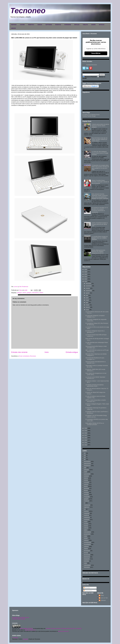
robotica (86, 540)
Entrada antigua (72, 352)
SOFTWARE (49, 25)
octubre (88, 288)
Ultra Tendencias (24, 287)
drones (86, 490)
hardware (87, 501)
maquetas (87, 513)
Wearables (87, 567)
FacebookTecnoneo (92, 65)
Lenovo (16, 287)
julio (87, 295)
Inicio (47, 352)
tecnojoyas (87, 551)
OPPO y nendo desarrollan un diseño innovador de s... (96, 401)
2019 (86, 431)
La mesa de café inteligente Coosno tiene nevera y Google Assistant (100, 153)
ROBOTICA (31, 25)
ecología (86, 493)
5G (85, 455)
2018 (86, 433)
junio (87, 298)
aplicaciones (87, 464)
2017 (86, 435)
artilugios (19, 293)
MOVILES (77, 25)
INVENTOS (58, 25)
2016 (86, 438)
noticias (86, 528)
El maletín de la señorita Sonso (21, 617)
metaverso (87, 517)
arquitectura (87, 466)
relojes (86, 538)
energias (86, 495)
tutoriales (86, 561)
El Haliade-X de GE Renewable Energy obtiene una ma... (96, 416)
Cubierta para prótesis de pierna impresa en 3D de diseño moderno (100, 126)
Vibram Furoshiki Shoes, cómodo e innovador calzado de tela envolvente (100, 182)
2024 (86, 274)
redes (86, 536)
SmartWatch (87, 544)
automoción (87, 474)
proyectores (87, 534)
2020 (86, 428)
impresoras (87, 505)
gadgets (29, 293)
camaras (86, 476)
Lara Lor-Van (104, 598)
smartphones (88, 542)
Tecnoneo (28, 11)
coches (86, 480)
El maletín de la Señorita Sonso (91, 115)
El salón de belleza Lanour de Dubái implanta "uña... (95, 397)
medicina (86, 515)
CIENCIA (40, 25)
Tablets (41, 293)
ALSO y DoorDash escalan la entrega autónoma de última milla (100, 224)
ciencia (86, 478)
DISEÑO (93, 25)
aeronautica (87, 461)
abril (87, 303)
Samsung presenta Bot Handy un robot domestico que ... (96, 347)
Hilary (102, 595)
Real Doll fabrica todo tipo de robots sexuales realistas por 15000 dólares (100, 139)
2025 (86, 272)
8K (85, 459)
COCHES (22, 25)
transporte (87, 559)
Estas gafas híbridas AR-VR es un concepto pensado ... (95, 424)
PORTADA (14, 25)
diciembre (88, 283)
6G (85, 457)
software (86, 547)
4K (85, 453)
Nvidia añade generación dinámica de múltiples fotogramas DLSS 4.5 (98, 252)
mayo (87, 300)
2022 (86, 279)
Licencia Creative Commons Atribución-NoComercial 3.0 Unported (64, 628)
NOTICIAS (102, 25)
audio (85, 472)
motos (86, 522)
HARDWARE (68, 25)
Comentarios (88, 591)
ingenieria (87, 507)
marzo (88, 305)
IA (85, 503)
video (85, 563)
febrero (88, 307)
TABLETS (85, 25)
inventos (86, 511)
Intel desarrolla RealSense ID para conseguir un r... (95, 359)
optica (86, 530)
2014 (86, 442)
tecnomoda (87, 555)
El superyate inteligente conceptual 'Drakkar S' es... (95, 316)
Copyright (25, 639)
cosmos (86, 484)
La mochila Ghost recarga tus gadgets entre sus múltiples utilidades (100, 238)
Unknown (103, 600)
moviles (86, 524)
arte (85, 468)
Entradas (87, 588)
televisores (87, 557)
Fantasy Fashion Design (89, 116)
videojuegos (87, 565)
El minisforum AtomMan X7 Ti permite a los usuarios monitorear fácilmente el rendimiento (100, 210)
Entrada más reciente (19, 352)
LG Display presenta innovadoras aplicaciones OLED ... (94, 386)
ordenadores (35, 293)
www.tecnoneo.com (31, 630)
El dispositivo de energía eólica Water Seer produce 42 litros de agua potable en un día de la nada (100, 167)
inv (85, 509)
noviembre (89, 286)
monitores (87, 520)
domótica (86, 488)
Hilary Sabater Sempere (26, 628)
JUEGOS (13, 28)
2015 (86, 440)
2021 (86, 281)
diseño (24, 293)
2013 (86, 445)
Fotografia (87, 497)
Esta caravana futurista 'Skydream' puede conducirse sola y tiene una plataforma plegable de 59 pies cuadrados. (100, 196)
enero (87, 310)
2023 (86, 277)
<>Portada (15, 638)
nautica (86, 526)
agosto (88, 293)
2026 (86, 269)
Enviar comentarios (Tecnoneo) (27, 356)
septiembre (89, 291)
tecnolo (86, 553)
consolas (86, 482)
